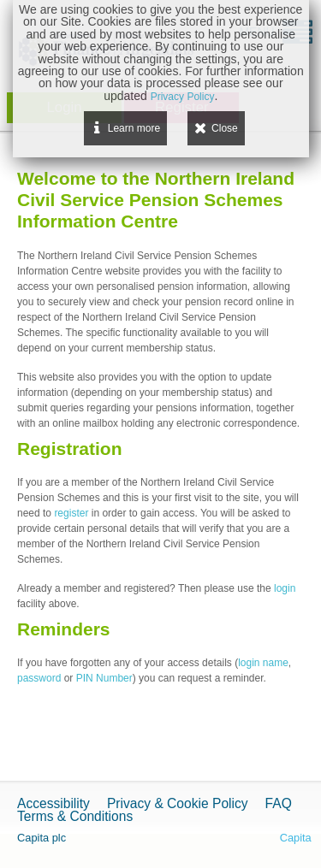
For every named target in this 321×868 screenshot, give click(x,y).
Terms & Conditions (75, 816)
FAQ (279, 803)
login (285, 588)
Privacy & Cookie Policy (178, 803)
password (39, 678)
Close (225, 128)
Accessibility (53, 803)
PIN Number (104, 678)
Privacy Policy (183, 97)
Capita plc (42, 838)
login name (263, 663)
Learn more (134, 128)
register (72, 513)
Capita (296, 838)
